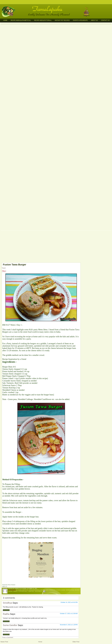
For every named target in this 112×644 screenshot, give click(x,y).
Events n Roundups (80, 20)
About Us (94, 20)
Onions (10, 591)
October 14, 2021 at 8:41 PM (69, 602)
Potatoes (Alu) (23, 591)
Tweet (4, 268)
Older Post (76, 642)
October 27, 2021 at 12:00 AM (69, 614)
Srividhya (7, 603)
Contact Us (105, 20)
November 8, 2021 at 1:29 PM (69, 625)
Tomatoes (31, 591)
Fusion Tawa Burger (15, 265)
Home (5, 20)
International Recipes (73, 590)
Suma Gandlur (10, 625)
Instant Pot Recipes (62, 20)
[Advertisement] (40, 247)
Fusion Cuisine (61, 590)
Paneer (15, 591)
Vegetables (38, 591)
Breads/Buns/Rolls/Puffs (37, 590)
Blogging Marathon (22, 590)
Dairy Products (51, 590)
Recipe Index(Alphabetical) (21, 20)
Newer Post (4, 642)
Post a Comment (8, 637)
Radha (6, 614)
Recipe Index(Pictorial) (43, 20)
